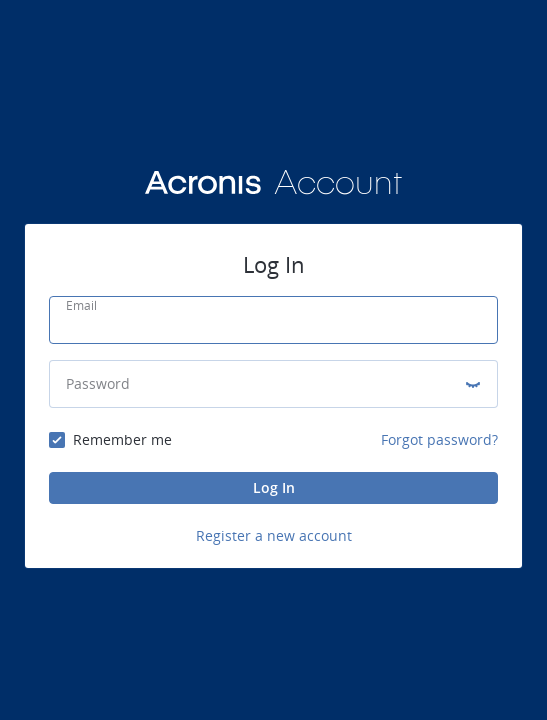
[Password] (257, 384)
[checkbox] (110, 440)
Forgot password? (439, 439)
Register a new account (274, 535)
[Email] (273, 326)
